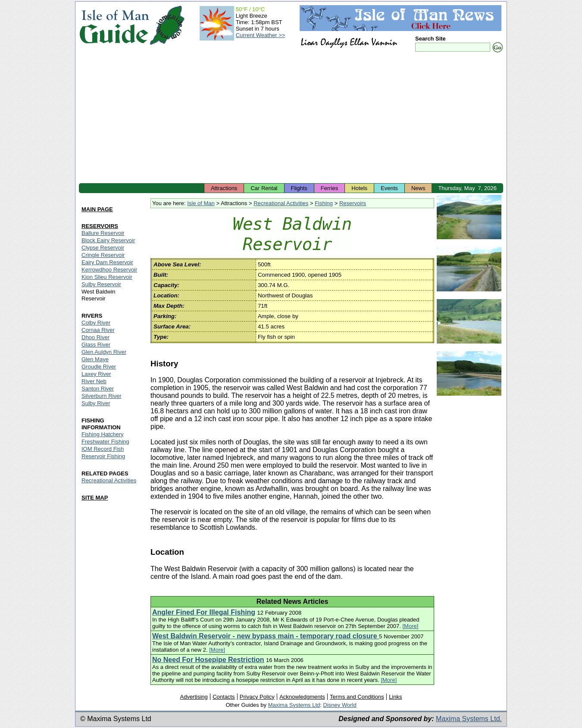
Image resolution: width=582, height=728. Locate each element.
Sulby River (96, 403)
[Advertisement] (291, 119)
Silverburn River (101, 396)
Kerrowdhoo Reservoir (109, 270)
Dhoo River (95, 337)
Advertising (194, 697)
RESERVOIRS (100, 226)
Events (389, 188)
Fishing (324, 203)
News (418, 188)
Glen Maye (95, 359)
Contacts (224, 697)
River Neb (94, 381)
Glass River (96, 345)
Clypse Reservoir (103, 248)
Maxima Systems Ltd (294, 705)
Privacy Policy (257, 697)
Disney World (340, 705)
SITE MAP (95, 498)
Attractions (224, 188)
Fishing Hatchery (103, 434)
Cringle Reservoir (103, 255)
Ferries (329, 188)
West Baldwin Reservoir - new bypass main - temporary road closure (266, 636)
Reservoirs (353, 203)
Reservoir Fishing (103, 456)
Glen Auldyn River (104, 352)
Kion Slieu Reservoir (107, 277)
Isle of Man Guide (114, 25)
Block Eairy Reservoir (108, 240)
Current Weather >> (261, 35)
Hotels (359, 188)
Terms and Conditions (357, 697)
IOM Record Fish (103, 449)
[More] (411, 626)
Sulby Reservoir (101, 284)
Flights (299, 188)
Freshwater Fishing (105, 442)
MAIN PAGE (97, 209)
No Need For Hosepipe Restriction (208, 660)
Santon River (98, 389)
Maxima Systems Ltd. (469, 719)
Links (395, 697)
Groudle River (99, 367)
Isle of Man (201, 203)
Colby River (96, 323)
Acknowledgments (302, 697)
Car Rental (264, 188)
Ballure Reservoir (103, 233)
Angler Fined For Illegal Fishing (204, 612)
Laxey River (96, 374)
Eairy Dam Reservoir (107, 262)
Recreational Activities (281, 203)
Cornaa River (98, 330)
